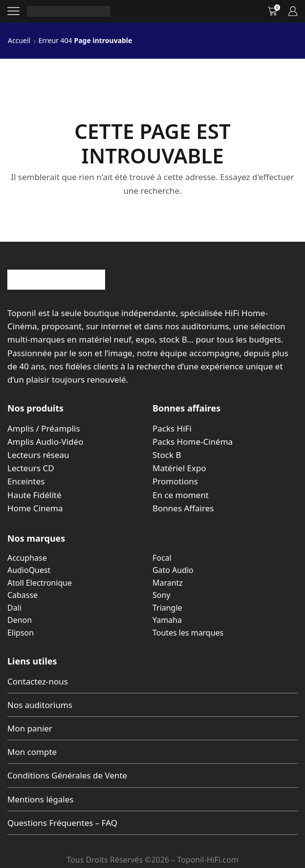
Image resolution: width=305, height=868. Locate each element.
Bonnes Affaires (183, 508)
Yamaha (167, 620)
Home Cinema (35, 508)
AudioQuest (29, 570)
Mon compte (32, 752)
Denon (20, 620)
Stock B (167, 455)
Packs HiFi (172, 428)
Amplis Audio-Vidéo (45, 442)
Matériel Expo (179, 468)
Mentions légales (40, 799)
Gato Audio (173, 570)
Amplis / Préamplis (44, 428)
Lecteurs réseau (38, 455)
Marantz (168, 583)
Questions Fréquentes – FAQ (62, 823)
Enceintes (26, 481)
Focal (162, 558)
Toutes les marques (188, 633)
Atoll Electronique (40, 583)
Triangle (167, 608)
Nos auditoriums (40, 705)
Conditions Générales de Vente (67, 775)
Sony (161, 595)
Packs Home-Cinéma (193, 442)
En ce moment (181, 495)
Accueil (19, 40)
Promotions (175, 481)
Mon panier (30, 728)
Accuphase (27, 558)
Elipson (21, 633)
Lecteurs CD (31, 468)
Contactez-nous (38, 681)
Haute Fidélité (34, 495)
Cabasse (22, 595)
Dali (14, 608)
